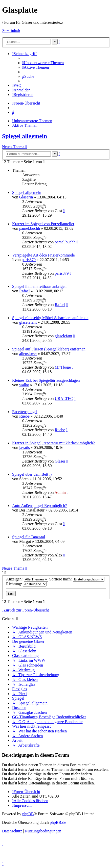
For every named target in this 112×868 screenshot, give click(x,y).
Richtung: (26, 584)
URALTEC (64, 399)
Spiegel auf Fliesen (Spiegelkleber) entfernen (49, 349)
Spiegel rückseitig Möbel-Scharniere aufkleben (50, 318)
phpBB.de (58, 822)
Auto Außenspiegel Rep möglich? (39, 506)
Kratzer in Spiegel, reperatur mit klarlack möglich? (53, 443)
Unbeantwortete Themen (32, 121)
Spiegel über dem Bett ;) (32, 474)
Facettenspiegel (25, 412)
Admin (60, 492)
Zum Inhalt (11, 31)
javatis (25, 448)
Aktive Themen (25, 125)
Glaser (60, 461)
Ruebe (24, 416)
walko (24, 385)
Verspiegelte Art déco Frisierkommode (43, 255)
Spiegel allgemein (25, 136)
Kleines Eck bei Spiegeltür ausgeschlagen (46, 380)
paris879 (29, 260)
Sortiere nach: (77, 579)
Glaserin (26, 197)
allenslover (28, 354)
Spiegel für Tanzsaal (29, 537)
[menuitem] (43, 63)
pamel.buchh (30, 228)
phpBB (28, 814)
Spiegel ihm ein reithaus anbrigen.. (40, 286)
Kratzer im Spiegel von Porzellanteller (43, 224)
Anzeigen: (27, 579)
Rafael (25, 291)
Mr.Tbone (63, 367)
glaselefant (28, 322)
